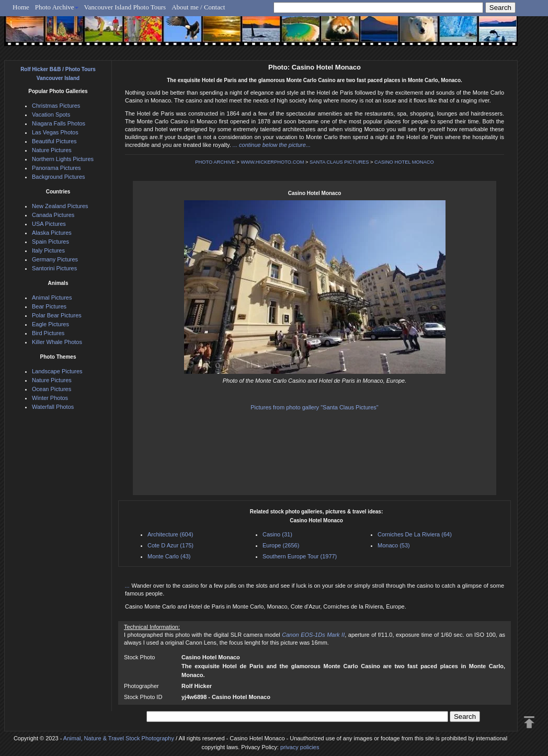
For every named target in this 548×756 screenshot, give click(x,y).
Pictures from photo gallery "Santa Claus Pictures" (314, 407)
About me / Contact (198, 7)
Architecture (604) (170, 534)
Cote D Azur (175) (170, 545)
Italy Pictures (48, 250)
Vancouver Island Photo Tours (125, 7)
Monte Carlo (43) (169, 556)
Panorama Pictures (56, 168)
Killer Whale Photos (57, 342)
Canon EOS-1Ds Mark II (313, 635)
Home (21, 7)
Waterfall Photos (53, 407)
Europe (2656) (281, 545)
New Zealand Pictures (60, 206)
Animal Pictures (52, 297)
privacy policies (300, 747)
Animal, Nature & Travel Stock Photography (119, 738)
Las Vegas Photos (55, 132)
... (128, 586)
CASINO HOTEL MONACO (404, 162)
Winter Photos (50, 398)
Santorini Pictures (54, 268)
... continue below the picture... (272, 145)
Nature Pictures (52, 150)
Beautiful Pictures (54, 141)
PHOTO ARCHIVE (215, 162)
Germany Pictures (55, 259)
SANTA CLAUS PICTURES (339, 162)
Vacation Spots (51, 114)
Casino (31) (277, 534)
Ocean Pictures (52, 389)
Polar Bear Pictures (57, 315)
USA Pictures (49, 224)
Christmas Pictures (56, 106)
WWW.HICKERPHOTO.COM (272, 162)
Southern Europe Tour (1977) (300, 556)
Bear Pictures (49, 306)
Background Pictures (59, 177)
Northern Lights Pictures (63, 159)
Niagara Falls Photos (59, 123)
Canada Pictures (53, 215)
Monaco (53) (394, 545)
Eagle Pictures (50, 324)
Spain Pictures (50, 242)
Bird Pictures (48, 333)
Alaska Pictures (52, 233)
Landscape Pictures (57, 371)
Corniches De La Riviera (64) (415, 534)
